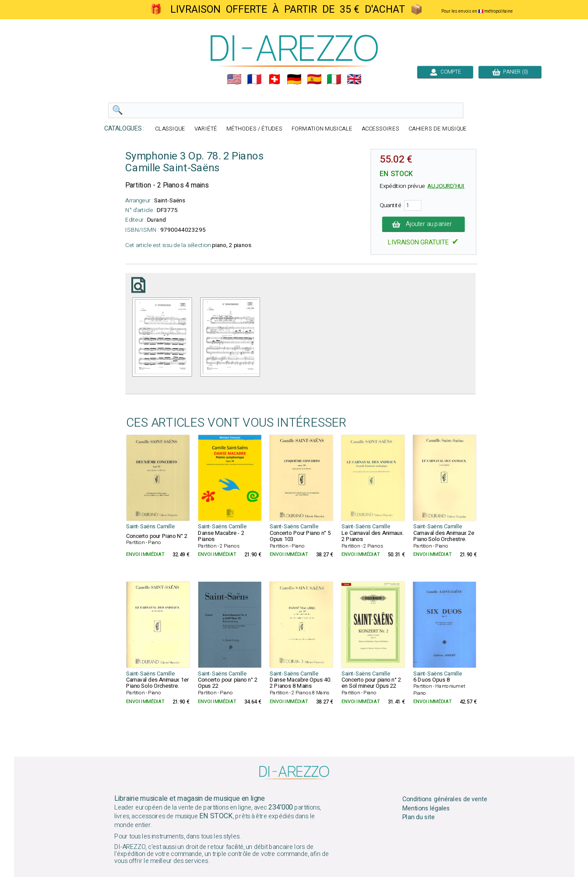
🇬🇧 (354, 79)
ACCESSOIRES (380, 129)
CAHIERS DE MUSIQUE (437, 129)
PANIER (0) (510, 72)
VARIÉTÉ (206, 129)
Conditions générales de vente (444, 799)
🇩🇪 (294, 79)
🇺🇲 (234, 79)
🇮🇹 (334, 79)
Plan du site (418, 817)
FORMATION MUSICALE (322, 129)
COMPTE (445, 72)
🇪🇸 (314, 79)
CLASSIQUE (170, 129)
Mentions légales (426, 808)
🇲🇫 (254, 79)
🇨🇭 (274, 79)
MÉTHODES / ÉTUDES (254, 129)
